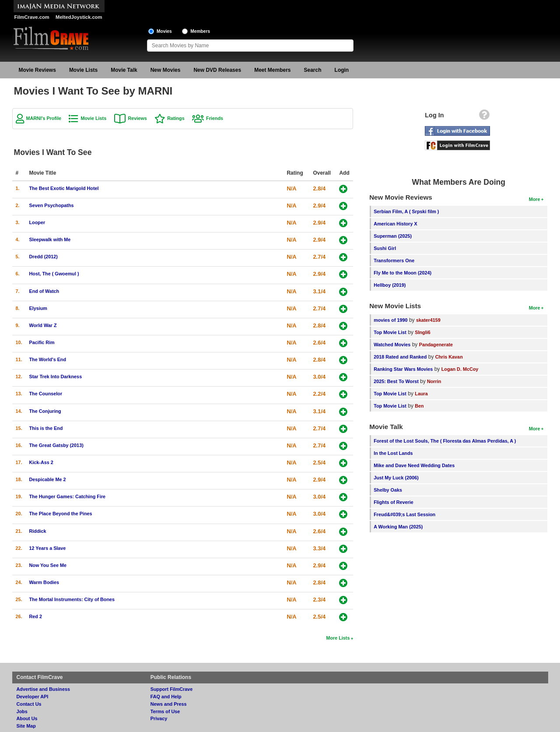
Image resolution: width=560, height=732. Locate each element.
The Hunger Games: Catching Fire (68, 496)
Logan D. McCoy (460, 369)
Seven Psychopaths (52, 205)
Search (313, 70)
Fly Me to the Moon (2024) (402, 273)
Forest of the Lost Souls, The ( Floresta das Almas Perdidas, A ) (445, 441)
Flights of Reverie (394, 502)
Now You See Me (48, 565)
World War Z (43, 325)
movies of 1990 (390, 320)
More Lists (338, 638)
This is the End (46, 428)
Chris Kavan (449, 357)
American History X (395, 224)
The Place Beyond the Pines (61, 514)
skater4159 (428, 320)
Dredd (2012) (44, 257)
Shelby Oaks (388, 490)
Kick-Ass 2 (41, 462)
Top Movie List (390, 332)
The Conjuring (45, 411)
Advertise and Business (43, 689)
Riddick (38, 531)
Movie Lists (83, 70)
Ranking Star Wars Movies (403, 369)
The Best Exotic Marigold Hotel (64, 188)
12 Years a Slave (48, 548)
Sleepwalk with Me (50, 239)
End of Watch (44, 291)
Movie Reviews (37, 70)
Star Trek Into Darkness (56, 377)
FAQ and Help (166, 697)
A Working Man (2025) (398, 527)
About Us (27, 718)
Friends (215, 118)
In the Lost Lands (393, 453)
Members (200, 31)
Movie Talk (124, 70)
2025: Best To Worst (397, 381)
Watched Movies (392, 345)
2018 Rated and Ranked (400, 357)
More (535, 199)
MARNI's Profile (44, 118)
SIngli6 (422, 332)
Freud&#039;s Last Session (404, 514)
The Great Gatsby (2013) (56, 445)
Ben (419, 406)
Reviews (138, 118)
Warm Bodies (44, 582)
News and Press (169, 704)
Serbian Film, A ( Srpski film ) (406, 211)
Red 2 (36, 616)
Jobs (22, 711)
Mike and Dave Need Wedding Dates (414, 465)
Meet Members (272, 70)
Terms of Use (165, 711)
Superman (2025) (393, 236)
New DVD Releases (217, 70)
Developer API (33, 697)
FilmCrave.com (32, 17)
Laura (421, 394)
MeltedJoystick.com (79, 17)
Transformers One (394, 260)
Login (342, 70)
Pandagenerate (436, 345)
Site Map (26, 726)
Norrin (434, 381)
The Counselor (46, 394)
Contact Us (29, 704)
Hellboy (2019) (390, 285)
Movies (164, 31)
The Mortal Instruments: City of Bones (72, 599)
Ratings (176, 118)
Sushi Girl (385, 248)
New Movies (166, 70)
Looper (37, 222)
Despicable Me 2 (48, 479)
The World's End (48, 359)
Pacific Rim (42, 342)
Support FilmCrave (172, 689)
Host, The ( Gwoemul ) (54, 274)
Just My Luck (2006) (396, 478)
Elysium (38, 308)
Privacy (159, 718)
